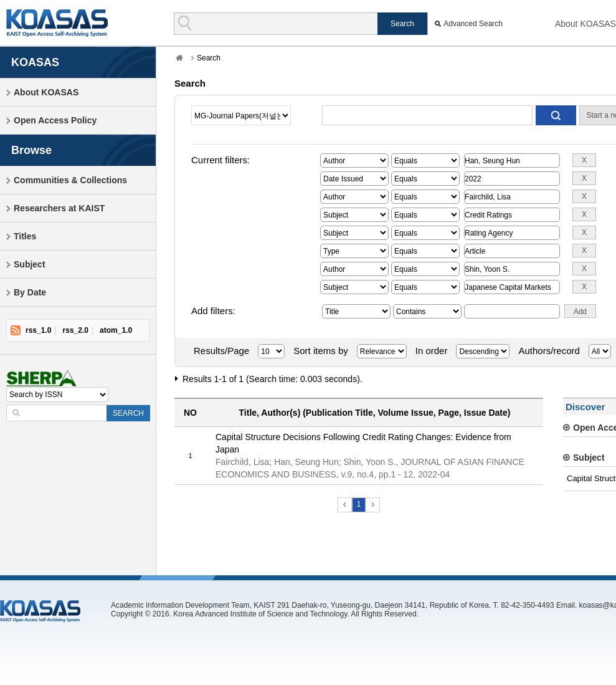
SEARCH (128, 413)
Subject (30, 264)
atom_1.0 (116, 330)
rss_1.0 (38, 330)
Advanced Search (473, 24)
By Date (30, 292)
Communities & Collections (70, 180)
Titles (25, 236)
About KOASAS (585, 24)
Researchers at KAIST (59, 208)
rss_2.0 (76, 330)
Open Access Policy (55, 120)
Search (209, 58)
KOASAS (57, 23)
